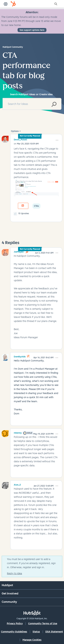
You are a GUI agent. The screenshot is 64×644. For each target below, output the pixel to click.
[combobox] (32, 104)
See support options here (32, 30)
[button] (57, 140)
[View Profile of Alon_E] (17, 484)
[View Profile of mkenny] (18, 432)
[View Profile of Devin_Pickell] (20, 140)
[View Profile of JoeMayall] (19, 251)
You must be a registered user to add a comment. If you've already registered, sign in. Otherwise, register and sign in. (31, 563)
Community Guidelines (14, 632)
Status (36, 632)
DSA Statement (54, 632)
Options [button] (15, 131)
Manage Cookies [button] (32, 640)
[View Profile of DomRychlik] (20, 356)
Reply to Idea (15, 573)
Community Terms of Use (43, 624)
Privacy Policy (15, 624)
